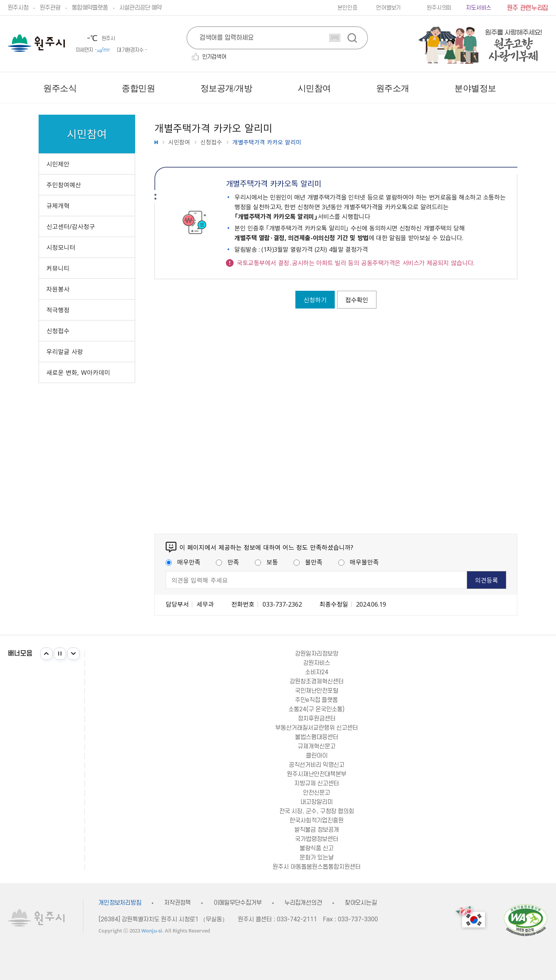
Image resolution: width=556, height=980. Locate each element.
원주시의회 (439, 8)
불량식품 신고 (317, 848)
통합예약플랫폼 (90, 8)
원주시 (36, 43)
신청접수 (211, 142)
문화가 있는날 (317, 858)
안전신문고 (317, 793)
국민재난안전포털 (317, 691)
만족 (227, 562)
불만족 (308, 562)
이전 (46, 654)
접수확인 (357, 300)
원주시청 (18, 8)
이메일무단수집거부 (238, 903)
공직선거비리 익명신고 (317, 765)
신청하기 (315, 300)
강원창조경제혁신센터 (317, 682)
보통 (266, 562)
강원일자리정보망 (317, 654)
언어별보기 (388, 8)
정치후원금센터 (317, 719)
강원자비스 (317, 663)
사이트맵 (542, 88)
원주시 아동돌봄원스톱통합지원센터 (317, 867)
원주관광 (50, 8)
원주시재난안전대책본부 (317, 774)
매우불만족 (359, 562)
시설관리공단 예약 (140, 8)
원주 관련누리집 (528, 8)
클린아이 (317, 756)
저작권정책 (177, 903)
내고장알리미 (317, 802)
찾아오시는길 (361, 903)
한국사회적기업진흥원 (317, 821)
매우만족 (183, 562)
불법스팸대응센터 (317, 737)
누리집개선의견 (303, 903)
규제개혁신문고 (317, 746)
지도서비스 (478, 8)
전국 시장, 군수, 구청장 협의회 (317, 811)
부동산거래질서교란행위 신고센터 (317, 728)
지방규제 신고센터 (317, 783)
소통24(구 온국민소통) (316, 709)
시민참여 (179, 142)
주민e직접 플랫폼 (316, 700)
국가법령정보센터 (317, 839)
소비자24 (317, 672)
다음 (73, 654)
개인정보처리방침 (120, 903)
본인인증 (347, 8)
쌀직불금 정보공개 (317, 830)
